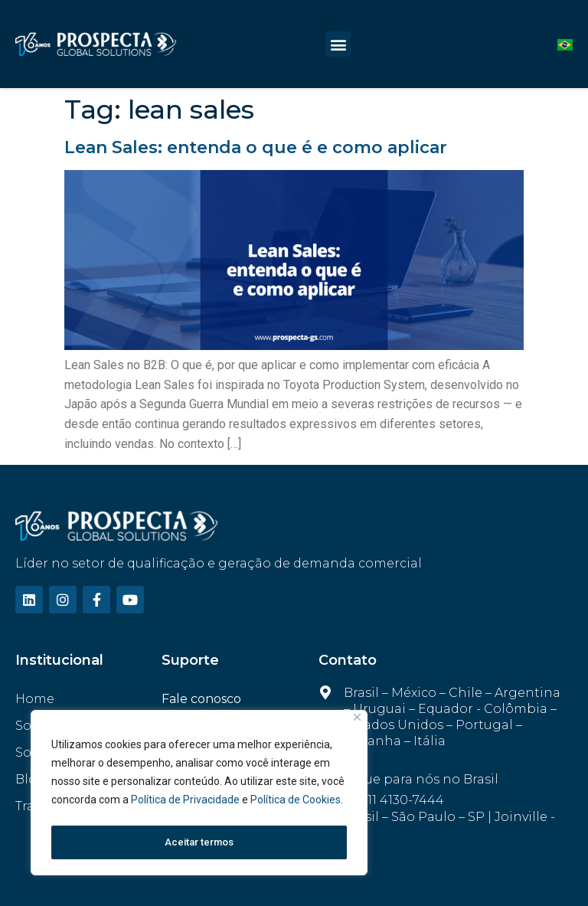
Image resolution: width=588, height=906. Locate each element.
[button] (338, 44)
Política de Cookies (296, 804)
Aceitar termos (199, 842)
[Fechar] (357, 722)
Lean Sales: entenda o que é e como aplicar (256, 147)
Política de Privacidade (186, 804)
